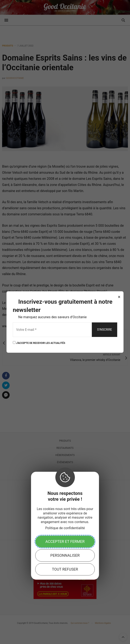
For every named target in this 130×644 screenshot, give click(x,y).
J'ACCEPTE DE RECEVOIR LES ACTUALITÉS (39, 343)
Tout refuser (65, 569)
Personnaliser (65, 555)
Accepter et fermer (65, 541)
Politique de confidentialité (65, 528)
